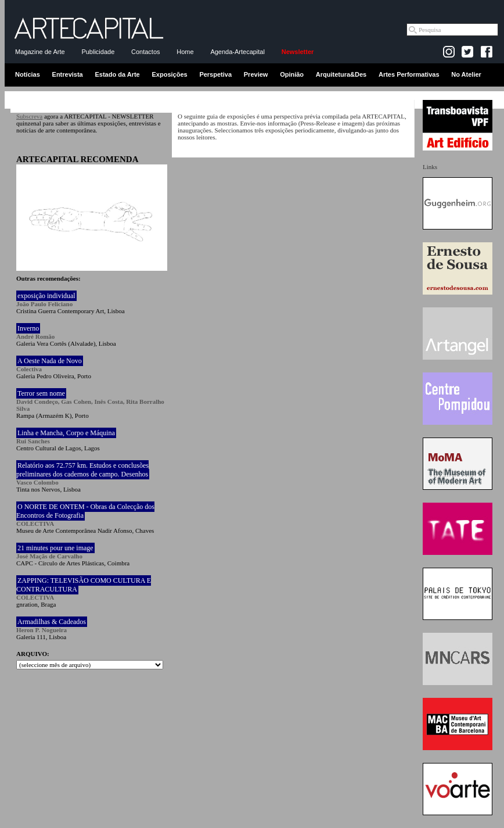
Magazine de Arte (40, 52)
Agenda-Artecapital (237, 52)
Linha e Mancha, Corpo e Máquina (66, 433)
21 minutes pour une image (55, 548)
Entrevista (68, 74)
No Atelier (466, 74)
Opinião (292, 74)
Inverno (28, 328)
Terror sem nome (41, 393)
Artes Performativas (409, 74)
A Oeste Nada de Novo (50, 361)
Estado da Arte (118, 74)
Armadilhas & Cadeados (52, 622)
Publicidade (98, 52)
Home (185, 52)
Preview (256, 74)
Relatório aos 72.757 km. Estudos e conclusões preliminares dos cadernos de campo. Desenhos (82, 470)
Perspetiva (215, 74)
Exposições (169, 74)
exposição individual (46, 296)
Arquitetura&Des (341, 74)
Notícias (28, 74)
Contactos (146, 52)
